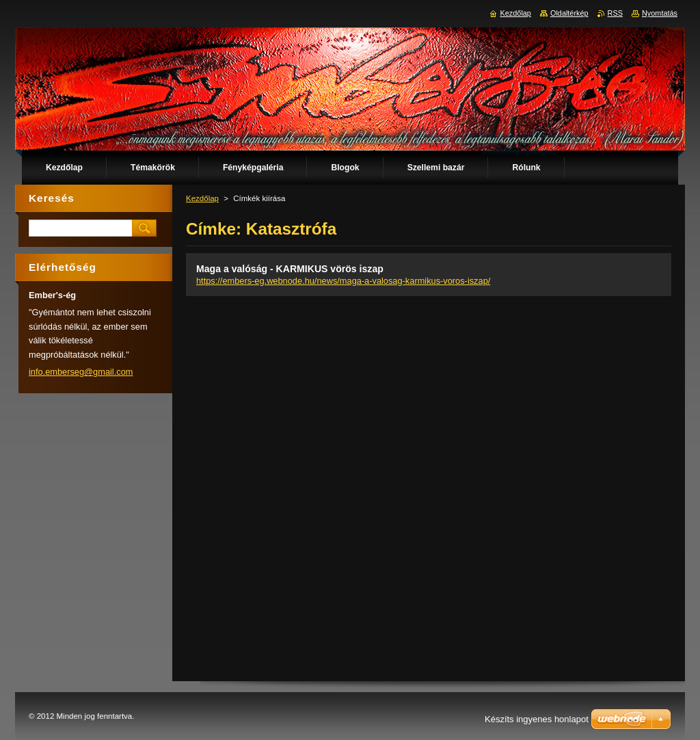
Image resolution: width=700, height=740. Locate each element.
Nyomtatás (660, 13)
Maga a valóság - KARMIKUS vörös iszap (290, 269)
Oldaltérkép (569, 13)
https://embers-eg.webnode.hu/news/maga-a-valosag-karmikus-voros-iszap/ (343, 281)
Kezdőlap (202, 198)
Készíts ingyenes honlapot (537, 719)
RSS (615, 13)
